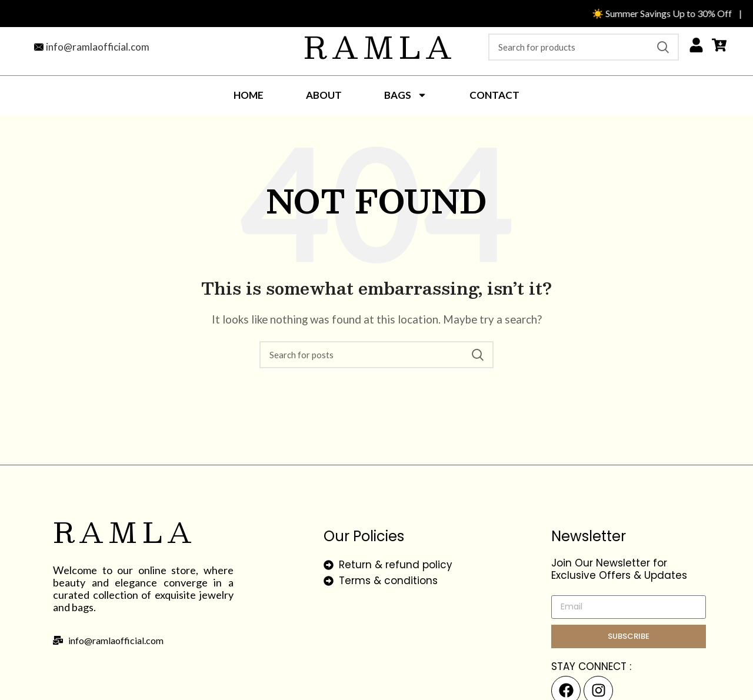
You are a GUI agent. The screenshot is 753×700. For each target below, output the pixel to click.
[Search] (584, 47)
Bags (406, 95)
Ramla (380, 46)
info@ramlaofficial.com (98, 47)
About (324, 95)
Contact (494, 95)
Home (249, 95)
